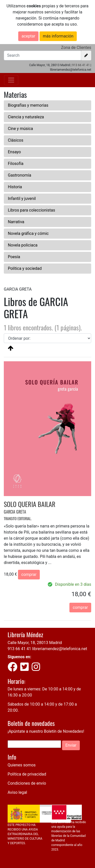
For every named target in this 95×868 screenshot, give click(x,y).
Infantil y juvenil (22, 199)
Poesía (14, 257)
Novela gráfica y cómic (28, 233)
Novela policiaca (23, 245)
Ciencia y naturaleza (26, 117)
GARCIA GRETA (15, 512)
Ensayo (14, 152)
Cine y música (20, 129)
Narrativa (16, 222)
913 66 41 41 (81, 65)
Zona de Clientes (76, 48)
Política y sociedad (25, 268)
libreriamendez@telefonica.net (60, 649)
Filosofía (16, 164)
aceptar (28, 36)
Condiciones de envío (27, 783)
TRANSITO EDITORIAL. (18, 518)
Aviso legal (17, 792)
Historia (15, 187)
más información (58, 36)
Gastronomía (20, 175)
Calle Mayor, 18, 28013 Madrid (35, 643)
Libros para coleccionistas (31, 210)
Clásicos (16, 140)
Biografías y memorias (28, 105)
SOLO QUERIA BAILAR (30, 504)
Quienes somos (22, 765)
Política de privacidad (27, 774)
